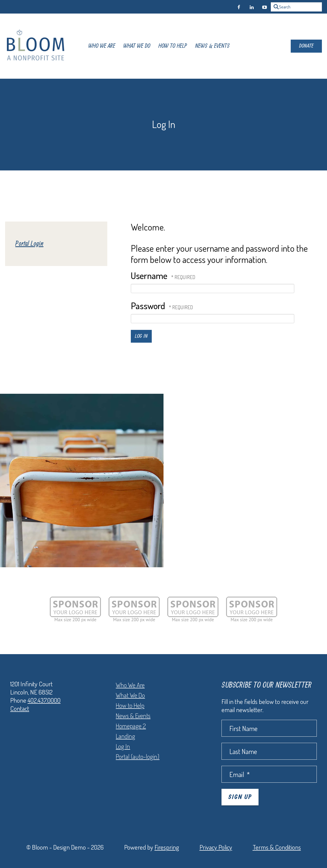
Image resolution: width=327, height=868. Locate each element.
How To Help (173, 46)
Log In (123, 746)
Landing (125, 736)
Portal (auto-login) (138, 756)
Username (149, 275)
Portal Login (29, 244)
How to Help (130, 705)
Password (148, 306)
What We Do (137, 46)
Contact (20, 708)
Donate (306, 46)
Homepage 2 (131, 726)
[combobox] (296, 7)
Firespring (167, 847)
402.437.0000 (44, 700)
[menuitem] (102, 46)
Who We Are (102, 46)
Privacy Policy (216, 847)
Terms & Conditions (277, 847)
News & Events (212, 46)
